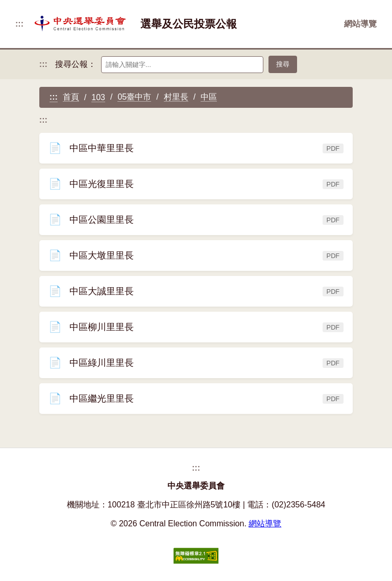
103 (98, 97)
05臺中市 (134, 97)
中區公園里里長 (196, 224)
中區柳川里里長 (196, 332)
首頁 (71, 97)
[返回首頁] (82, 24)
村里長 (176, 97)
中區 (209, 97)
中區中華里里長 (196, 153)
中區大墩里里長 (196, 260)
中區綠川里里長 (196, 367)
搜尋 (283, 64)
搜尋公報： (76, 64)
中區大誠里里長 (196, 296)
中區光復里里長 (196, 189)
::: (19, 24)
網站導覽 (360, 24)
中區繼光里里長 (196, 403)
